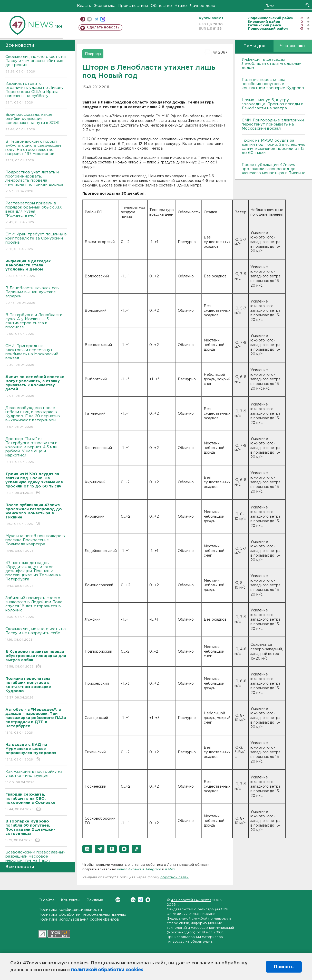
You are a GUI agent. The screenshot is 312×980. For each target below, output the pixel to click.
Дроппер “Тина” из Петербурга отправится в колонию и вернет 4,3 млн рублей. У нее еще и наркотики (36, 451)
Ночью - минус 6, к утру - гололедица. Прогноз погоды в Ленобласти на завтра (273, 104)
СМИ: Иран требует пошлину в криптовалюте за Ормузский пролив (36, 242)
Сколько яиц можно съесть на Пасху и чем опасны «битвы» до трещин (36, 64)
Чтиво (181, 6)
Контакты (71, 900)
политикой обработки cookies (107, 970)
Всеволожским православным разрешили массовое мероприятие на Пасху (36, 860)
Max (148, 900)
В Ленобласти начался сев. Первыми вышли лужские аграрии (36, 296)
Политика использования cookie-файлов (79, 919)
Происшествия (133, 6)
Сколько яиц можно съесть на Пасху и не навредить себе (36, 635)
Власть (84, 6)
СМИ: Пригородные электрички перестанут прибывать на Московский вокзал (36, 356)
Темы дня (254, 46)
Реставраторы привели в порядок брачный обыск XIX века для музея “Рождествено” (36, 213)
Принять (284, 967)
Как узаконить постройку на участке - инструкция (36, 777)
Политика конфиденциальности (70, 910)
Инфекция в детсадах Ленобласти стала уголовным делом (272, 64)
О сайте (47, 900)
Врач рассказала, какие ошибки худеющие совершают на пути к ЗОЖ (36, 122)
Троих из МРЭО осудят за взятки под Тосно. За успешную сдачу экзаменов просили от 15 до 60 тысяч (274, 147)
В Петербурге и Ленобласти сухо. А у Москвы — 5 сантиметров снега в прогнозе (36, 325)
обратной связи (174, 877)
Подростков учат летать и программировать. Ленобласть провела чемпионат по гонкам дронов (36, 182)
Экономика (105, 6)
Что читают (293, 46)
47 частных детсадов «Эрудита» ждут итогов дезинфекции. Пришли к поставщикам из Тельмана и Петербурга (36, 575)
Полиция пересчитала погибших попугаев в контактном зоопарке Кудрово (273, 84)
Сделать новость (103, 27)
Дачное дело (202, 6)
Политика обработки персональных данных (82, 915)
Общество (161, 6)
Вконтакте (118, 900)
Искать (308, 5)
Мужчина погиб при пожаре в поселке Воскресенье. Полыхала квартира (36, 544)
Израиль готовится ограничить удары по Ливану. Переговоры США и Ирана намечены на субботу (36, 93)
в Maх (170, 869)
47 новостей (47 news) (191, 900)
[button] (87, 849)
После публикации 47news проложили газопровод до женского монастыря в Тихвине (274, 169)
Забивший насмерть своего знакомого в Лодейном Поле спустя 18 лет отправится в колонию (36, 608)
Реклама (95, 900)
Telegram (140, 900)
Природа (93, 54)
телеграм (96, 19)
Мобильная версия (83, 19)
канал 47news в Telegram (139, 869)
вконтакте (89, 19)
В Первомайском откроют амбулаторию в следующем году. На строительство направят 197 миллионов (36, 151)
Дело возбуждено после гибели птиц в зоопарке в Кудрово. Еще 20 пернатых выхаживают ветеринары (36, 418)
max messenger (103, 19)
